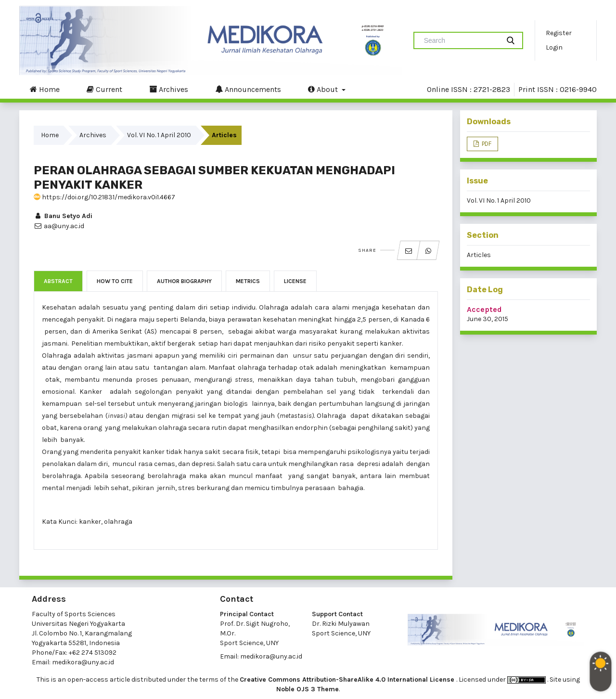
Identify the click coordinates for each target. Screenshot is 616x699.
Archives (169, 89)
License (295, 281)
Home (45, 89)
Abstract (58, 281)
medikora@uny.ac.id (83, 662)
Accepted (484, 309)
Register (559, 33)
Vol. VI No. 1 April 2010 (159, 135)
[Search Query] (461, 40)
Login (554, 47)
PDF (486, 144)
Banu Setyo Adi (63, 216)
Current (104, 89)
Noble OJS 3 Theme (308, 689)
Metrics (248, 281)
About (324, 89)
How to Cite (115, 281)
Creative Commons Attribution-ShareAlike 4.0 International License (348, 680)
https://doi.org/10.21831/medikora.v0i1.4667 (104, 197)
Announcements (248, 89)
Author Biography (184, 281)
